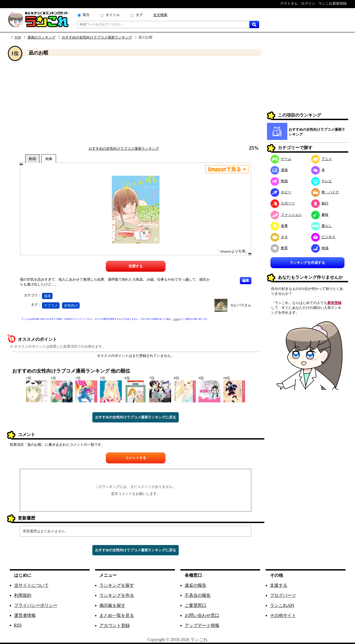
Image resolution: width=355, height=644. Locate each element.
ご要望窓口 (196, 605)
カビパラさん (241, 305)
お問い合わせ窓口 (202, 615)
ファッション (286, 215)
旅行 (320, 203)
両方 (86, 15)
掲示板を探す (112, 605)
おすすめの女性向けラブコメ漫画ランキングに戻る (136, 417)
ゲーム (281, 159)
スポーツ (283, 203)
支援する (279, 585)
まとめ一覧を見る (117, 615)
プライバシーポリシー (36, 605)
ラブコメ (51, 305)
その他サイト (283, 615)
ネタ (279, 237)
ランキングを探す (117, 585)
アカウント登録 (115, 625)
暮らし (322, 226)
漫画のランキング (41, 37)
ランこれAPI (282, 605)
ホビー (281, 192)
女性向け (71, 305)
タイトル (113, 15)
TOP (18, 37)
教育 (279, 248)
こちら (176, 319)
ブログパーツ (283, 595)
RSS (18, 625)
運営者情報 (25, 615)
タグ (139, 15)
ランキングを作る (117, 595)
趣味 (320, 215)
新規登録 (334, 303)
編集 (246, 281)
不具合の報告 (198, 595)
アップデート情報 (202, 625)
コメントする (136, 458)
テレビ (322, 181)
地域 (320, 248)
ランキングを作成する (307, 263)
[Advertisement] (136, 101)
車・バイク (325, 192)
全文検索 (160, 15)
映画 (279, 181)
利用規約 (23, 595)
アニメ (322, 159)
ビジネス (323, 237)
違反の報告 (196, 585)
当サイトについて (31, 585)
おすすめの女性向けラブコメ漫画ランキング (97, 37)
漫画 (47, 296)
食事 (279, 226)
